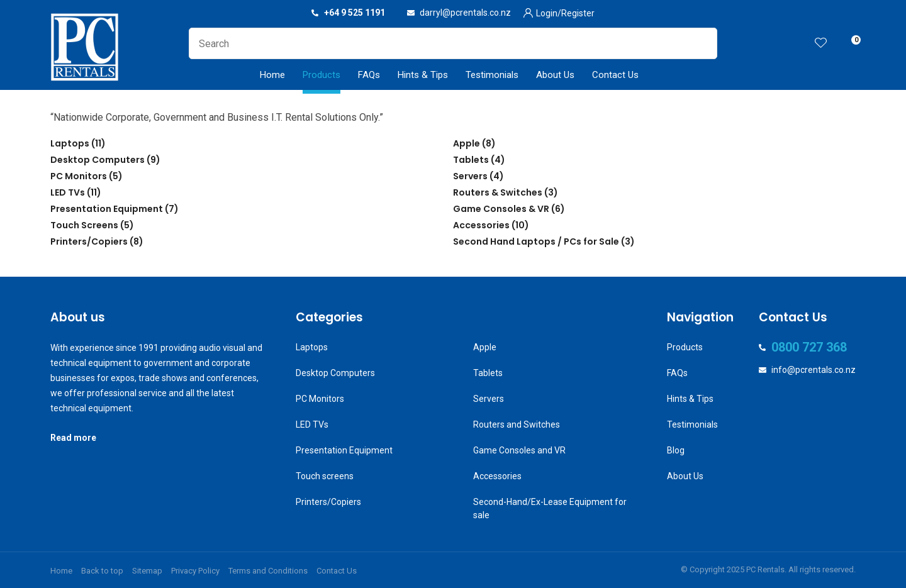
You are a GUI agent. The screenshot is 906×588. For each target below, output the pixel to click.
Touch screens (325, 476)
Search (702, 43)
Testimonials (492, 75)
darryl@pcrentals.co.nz (465, 13)
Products (322, 75)
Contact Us (615, 75)
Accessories (481, 225)
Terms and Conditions (268, 571)
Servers (470, 176)
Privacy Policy (195, 571)
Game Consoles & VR (501, 209)
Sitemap (147, 571)
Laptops (70, 143)
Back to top (102, 571)
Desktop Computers (98, 160)
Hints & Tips (423, 75)
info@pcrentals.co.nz (814, 370)
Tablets (471, 160)
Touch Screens (84, 225)
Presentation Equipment (107, 209)
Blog (676, 450)
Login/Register (565, 13)
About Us (555, 75)
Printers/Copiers (89, 241)
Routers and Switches (517, 424)
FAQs (369, 75)
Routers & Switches (498, 192)
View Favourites (821, 44)
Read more (73, 438)
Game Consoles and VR (519, 450)
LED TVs (68, 192)
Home (272, 75)
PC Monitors (79, 176)
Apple (467, 143)
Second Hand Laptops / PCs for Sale (536, 241)
